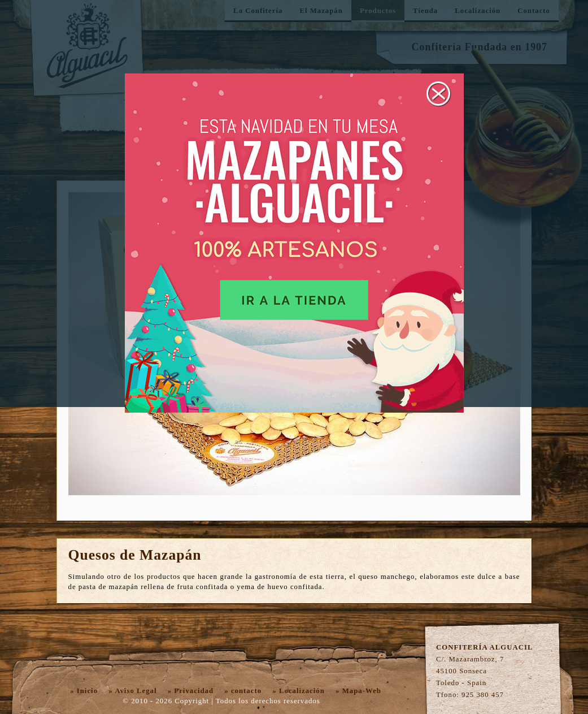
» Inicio (84, 691)
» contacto (243, 691)
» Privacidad (191, 691)
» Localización (299, 691)
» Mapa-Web (358, 691)
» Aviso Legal (132, 691)
